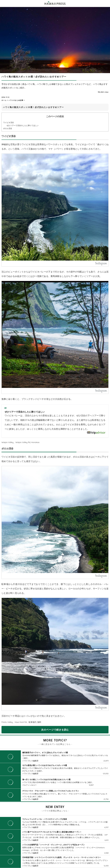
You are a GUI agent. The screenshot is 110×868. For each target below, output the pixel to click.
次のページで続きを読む (55, 730)
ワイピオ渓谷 (8, 122)
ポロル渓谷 (8, 128)
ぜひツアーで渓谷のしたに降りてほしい (23, 125)
